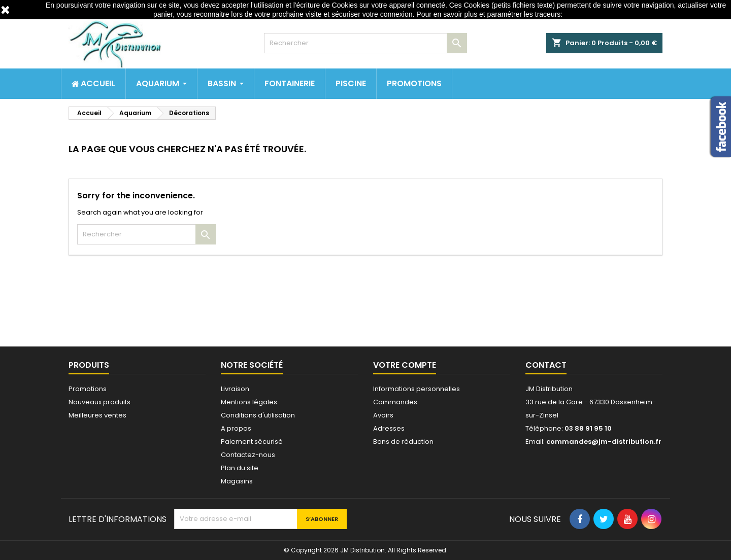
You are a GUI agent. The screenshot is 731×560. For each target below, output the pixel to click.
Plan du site (240, 468)
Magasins (237, 481)
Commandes (395, 402)
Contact (546, 365)
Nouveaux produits (99, 402)
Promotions (88, 389)
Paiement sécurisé (252, 442)
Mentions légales (249, 402)
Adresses (389, 428)
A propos (236, 428)
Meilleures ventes (97, 415)
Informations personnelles (417, 389)
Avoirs (383, 415)
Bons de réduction (403, 442)
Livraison (235, 389)
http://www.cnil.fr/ (591, 14)
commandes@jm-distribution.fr (604, 442)
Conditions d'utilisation (258, 415)
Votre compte (405, 365)
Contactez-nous (248, 455)
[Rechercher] (365, 43)
